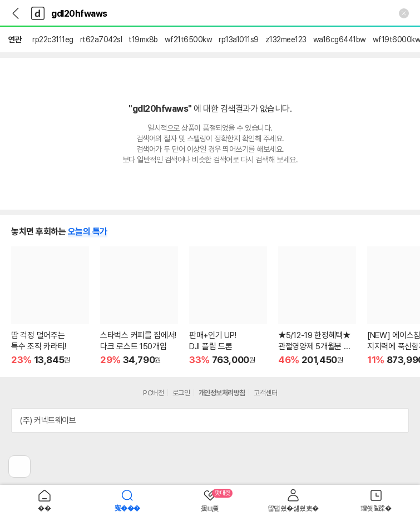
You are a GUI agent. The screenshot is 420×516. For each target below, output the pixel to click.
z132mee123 (286, 39)
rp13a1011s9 (239, 39)
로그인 (181, 393)
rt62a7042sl (101, 39)
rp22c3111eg (53, 39)
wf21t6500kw (189, 39)
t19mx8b (143, 39)
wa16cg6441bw (340, 39)
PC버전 (153, 393)
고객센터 (265, 393)
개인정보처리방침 (222, 393)
